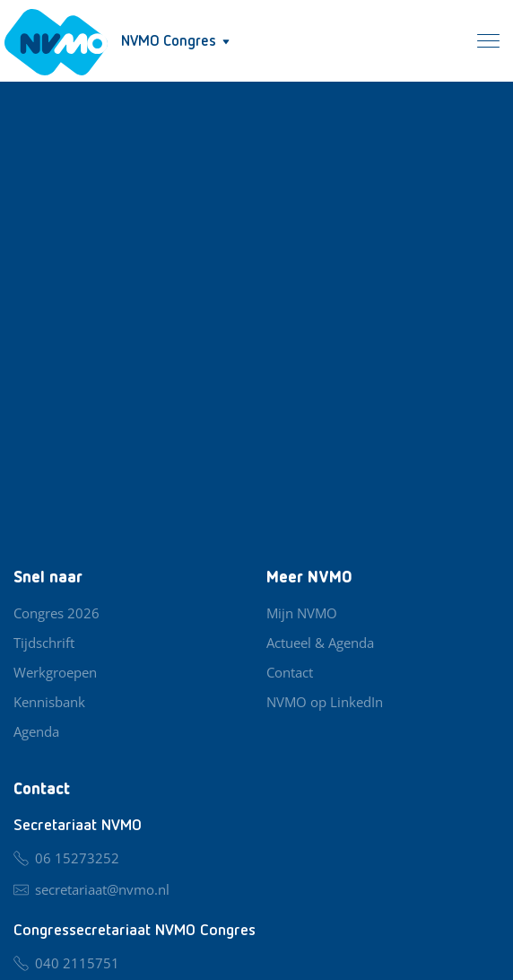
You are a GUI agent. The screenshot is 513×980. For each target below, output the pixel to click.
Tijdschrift (44, 643)
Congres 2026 (57, 613)
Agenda (36, 731)
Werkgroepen (55, 672)
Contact (290, 672)
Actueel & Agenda (320, 643)
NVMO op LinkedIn (325, 702)
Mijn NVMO (302, 613)
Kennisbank (49, 702)
